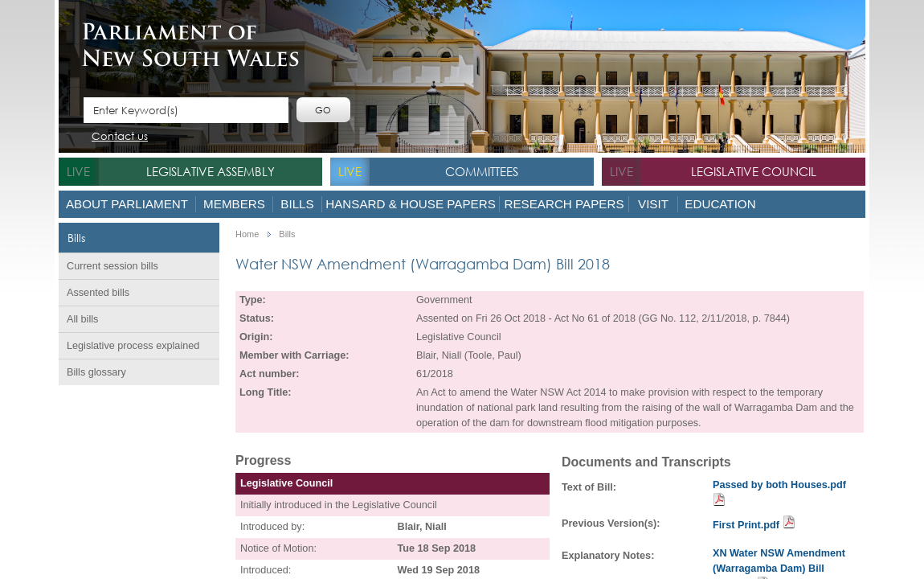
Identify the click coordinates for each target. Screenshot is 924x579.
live (78, 171)
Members (234, 204)
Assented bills (98, 293)
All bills (82, 319)
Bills (297, 204)
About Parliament (127, 204)
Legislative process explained (133, 346)
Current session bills (112, 266)
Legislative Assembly (211, 171)
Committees (482, 171)
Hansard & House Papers (411, 204)
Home (247, 234)
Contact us (120, 137)
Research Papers (564, 204)
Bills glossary (96, 372)
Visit (653, 204)
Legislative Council (754, 171)
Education (720, 204)
